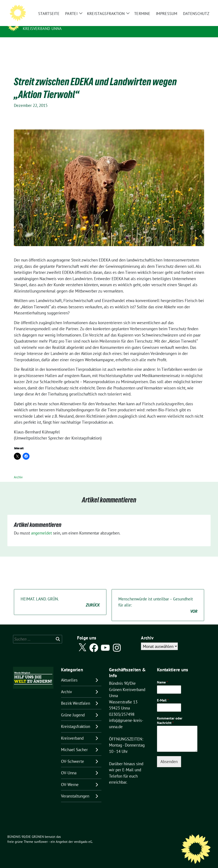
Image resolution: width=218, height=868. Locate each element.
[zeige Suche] (203, 7)
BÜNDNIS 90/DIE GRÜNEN (50, 22)
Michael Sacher (74, 743)
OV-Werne (70, 778)
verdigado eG (83, 835)
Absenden (169, 755)
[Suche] (197, 7)
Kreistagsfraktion (76, 720)
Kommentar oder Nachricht (170, 714)
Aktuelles (69, 673)
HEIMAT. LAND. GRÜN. (60, 596)
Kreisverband (72, 731)
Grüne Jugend (73, 708)
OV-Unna (69, 766)
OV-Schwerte (73, 755)
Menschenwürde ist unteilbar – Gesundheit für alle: (158, 599)
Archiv (18, 470)
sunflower (41, 835)
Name (162, 675)
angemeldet (41, 526)
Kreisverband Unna (42, 29)
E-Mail (163, 693)
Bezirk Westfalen (76, 696)
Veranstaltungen (75, 789)
